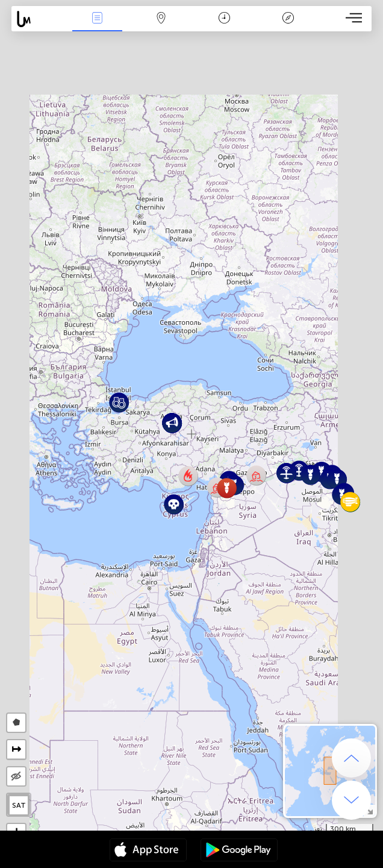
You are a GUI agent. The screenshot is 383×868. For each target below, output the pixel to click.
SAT (19, 805)
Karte (161, 19)
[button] (256, 475)
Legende (288, 19)
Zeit (224, 19)
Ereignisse (98, 19)
